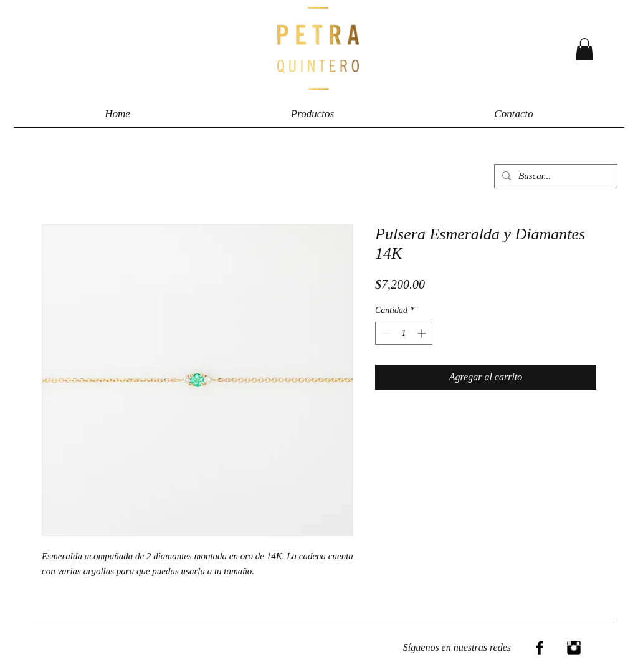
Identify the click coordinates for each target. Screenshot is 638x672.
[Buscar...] (555, 176)
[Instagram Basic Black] (574, 648)
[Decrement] (385, 333)
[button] (584, 49)
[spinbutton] (404, 333)
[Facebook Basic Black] (540, 648)
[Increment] (423, 333)
